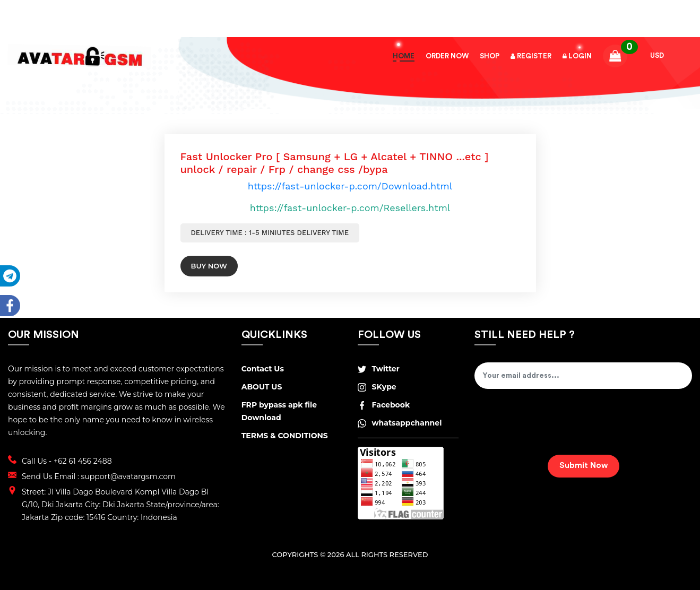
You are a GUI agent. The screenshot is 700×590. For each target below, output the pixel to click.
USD (657, 55)
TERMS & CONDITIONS (285, 436)
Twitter (378, 369)
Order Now (447, 56)
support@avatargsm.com (128, 476)
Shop (490, 56)
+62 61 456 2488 (83, 461)
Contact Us (263, 369)
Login (577, 56)
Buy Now (209, 266)
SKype (377, 387)
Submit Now (584, 466)
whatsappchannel (400, 423)
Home (404, 56)
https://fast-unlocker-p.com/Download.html (350, 186)
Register (531, 56)
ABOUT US (262, 387)
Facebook (384, 405)
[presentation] (555, 426)
